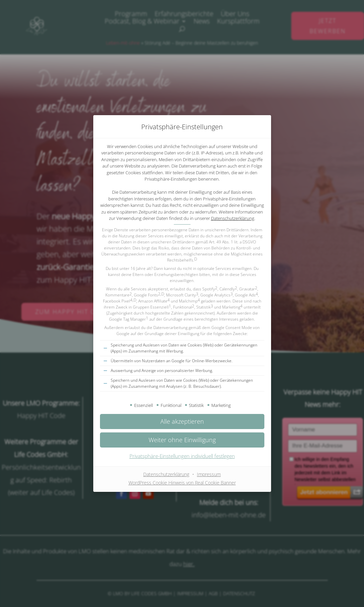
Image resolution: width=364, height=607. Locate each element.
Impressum (209, 474)
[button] (182, 440)
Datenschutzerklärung (233, 218)
